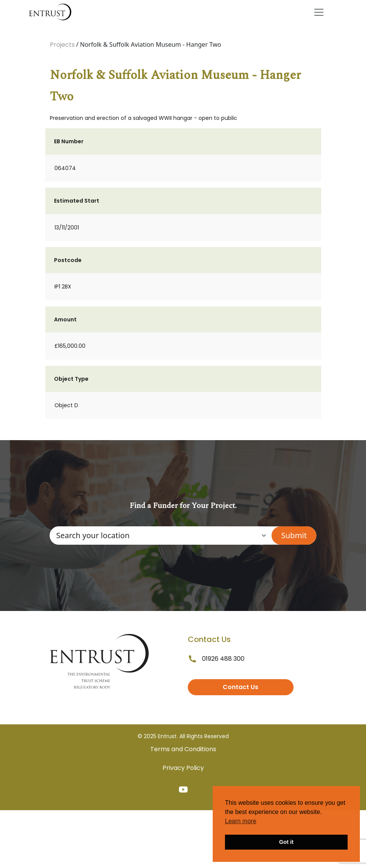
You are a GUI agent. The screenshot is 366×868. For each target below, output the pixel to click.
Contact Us (240, 687)
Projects (62, 45)
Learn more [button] (241, 821)
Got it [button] (286, 842)
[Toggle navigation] (319, 12)
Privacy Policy (183, 768)
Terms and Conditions (183, 749)
